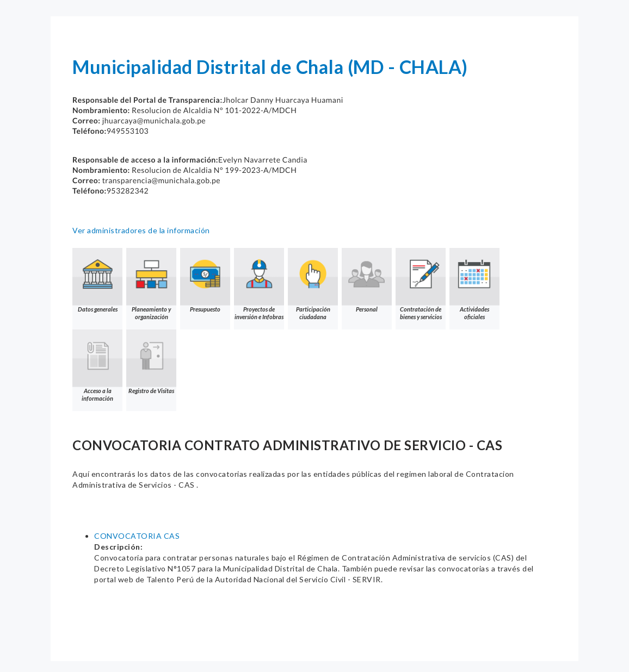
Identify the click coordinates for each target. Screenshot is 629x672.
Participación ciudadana (313, 284)
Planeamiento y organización (151, 284)
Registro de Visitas (151, 362)
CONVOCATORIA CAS (137, 536)
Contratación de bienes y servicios (421, 284)
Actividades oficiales (474, 284)
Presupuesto (205, 280)
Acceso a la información (97, 366)
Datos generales (97, 280)
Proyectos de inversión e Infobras (259, 284)
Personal (367, 280)
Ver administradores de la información (141, 230)
